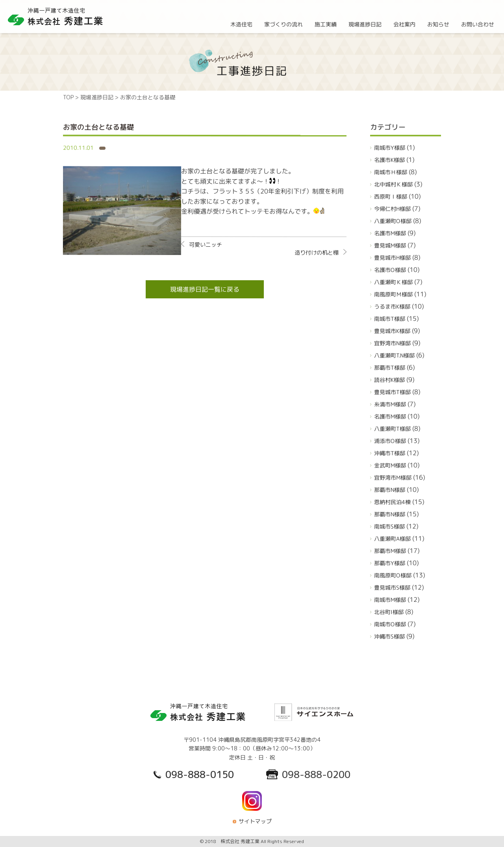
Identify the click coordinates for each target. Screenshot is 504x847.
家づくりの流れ (283, 24)
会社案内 (404, 24)
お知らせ (438, 24)
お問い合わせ (478, 24)
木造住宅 (241, 24)
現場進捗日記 (365, 24)
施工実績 (326, 24)
